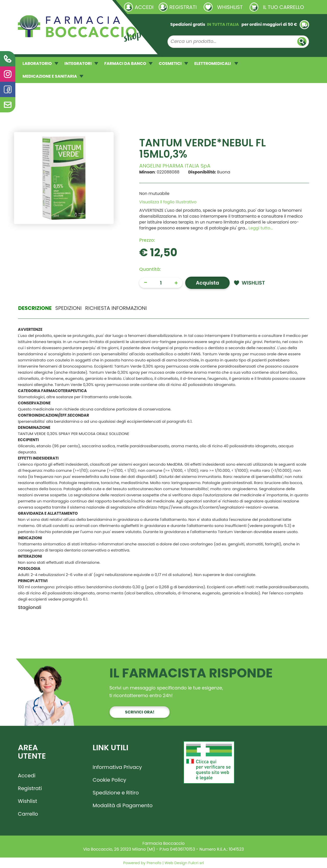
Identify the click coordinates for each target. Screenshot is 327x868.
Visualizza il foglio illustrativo (168, 202)
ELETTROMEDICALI (216, 63)
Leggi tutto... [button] (261, 228)
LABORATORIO (40, 63)
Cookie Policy (110, 780)
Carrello (28, 814)
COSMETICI (174, 63)
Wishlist (27, 801)
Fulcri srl (196, 863)
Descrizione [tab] (35, 308)
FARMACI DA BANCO (128, 63)
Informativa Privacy (117, 767)
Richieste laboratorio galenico (48, 7)
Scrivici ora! (140, 712)
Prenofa (154, 863)
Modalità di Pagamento (123, 805)
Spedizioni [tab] (68, 308)
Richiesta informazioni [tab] (116, 308)
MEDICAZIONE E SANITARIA (53, 76)
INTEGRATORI (81, 63)
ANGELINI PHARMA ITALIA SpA (175, 166)
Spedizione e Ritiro (116, 793)
